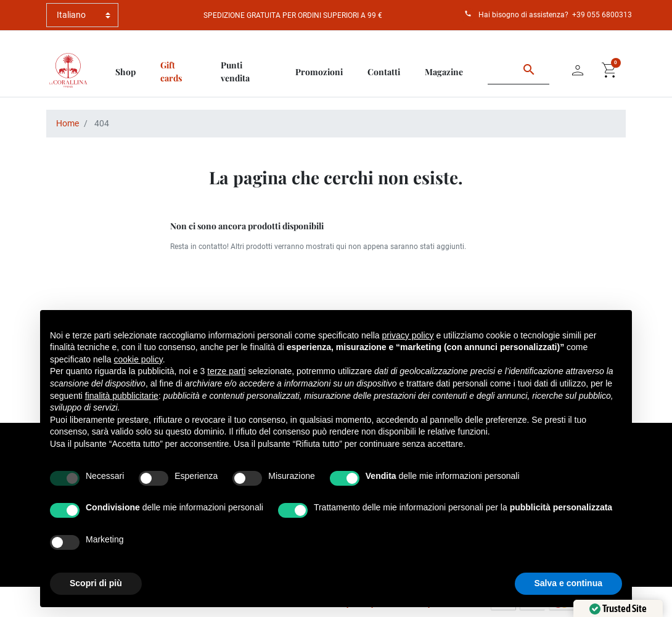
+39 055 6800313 (602, 15)
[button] (610, 70)
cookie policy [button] (138, 359)
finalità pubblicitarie (122, 396)
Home (68, 123)
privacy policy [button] (408, 335)
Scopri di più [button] (96, 583)
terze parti (226, 371)
